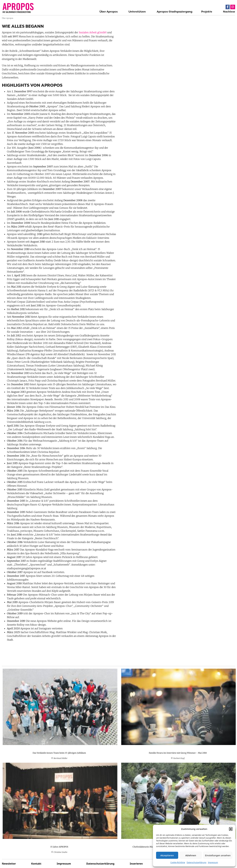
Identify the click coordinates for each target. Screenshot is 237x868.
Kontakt (36, 864)
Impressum (213, 862)
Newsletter (9, 864)
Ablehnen (191, 855)
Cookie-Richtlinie (178, 862)
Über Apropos (109, 12)
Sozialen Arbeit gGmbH (93, 32)
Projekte (207, 12)
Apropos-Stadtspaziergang (174, 12)
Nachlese (229, 12)
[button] (231, 829)
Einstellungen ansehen (218, 855)
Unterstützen (137, 12)
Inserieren (136, 864)
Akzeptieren (167, 855)
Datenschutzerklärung (196, 862)
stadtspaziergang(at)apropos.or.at (27, 568)
